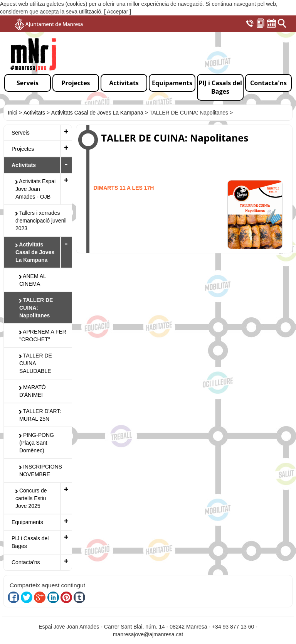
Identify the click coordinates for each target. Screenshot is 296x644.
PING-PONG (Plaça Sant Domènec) (37, 443)
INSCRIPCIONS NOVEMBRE (41, 470)
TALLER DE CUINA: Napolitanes (36, 308)
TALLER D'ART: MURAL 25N (40, 415)
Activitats (34, 113)
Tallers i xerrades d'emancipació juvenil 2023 (41, 221)
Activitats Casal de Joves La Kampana (97, 113)
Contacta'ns (26, 562)
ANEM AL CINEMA (33, 280)
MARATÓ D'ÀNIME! (33, 391)
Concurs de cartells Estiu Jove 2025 (31, 498)
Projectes (23, 149)
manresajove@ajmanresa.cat (148, 634)
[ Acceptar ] (118, 12)
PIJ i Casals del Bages (30, 542)
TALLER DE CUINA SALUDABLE (36, 363)
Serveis (21, 133)
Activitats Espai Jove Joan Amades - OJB (35, 189)
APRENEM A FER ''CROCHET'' (43, 335)
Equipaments (27, 522)
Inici (13, 113)
